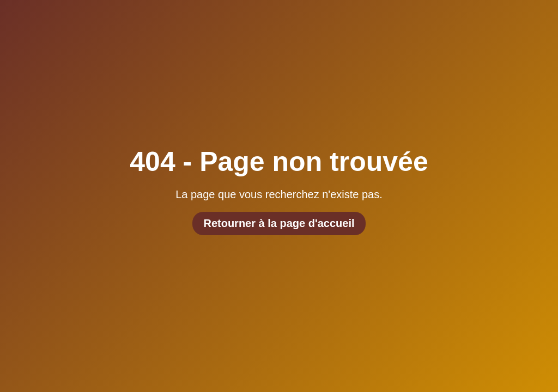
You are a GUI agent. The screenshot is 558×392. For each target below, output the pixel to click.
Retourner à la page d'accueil (279, 223)
